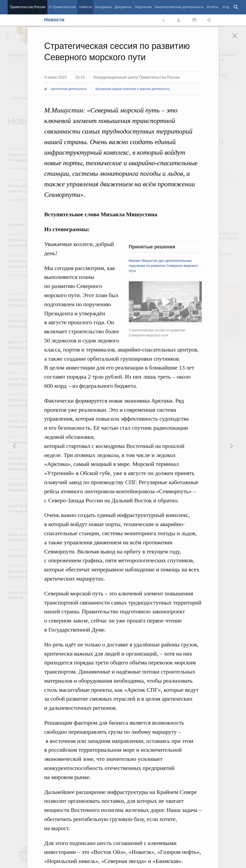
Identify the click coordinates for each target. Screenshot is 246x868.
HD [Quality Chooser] (188, 317)
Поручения (143, 7)
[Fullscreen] (196, 317)
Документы (123, 7)
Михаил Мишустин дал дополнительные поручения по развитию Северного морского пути (163, 266)
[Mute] (180, 317)
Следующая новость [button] (15, 446)
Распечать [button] (194, 20)
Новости (85, 7)
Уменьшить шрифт (164, 20)
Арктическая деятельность (69, 89)
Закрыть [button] (238, 39)
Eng (226, 7)
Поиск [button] (236, 7)
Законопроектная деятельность (179, 7)
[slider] (153, 317)
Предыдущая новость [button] (231, 446)
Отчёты (212, 7)
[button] (165, 302)
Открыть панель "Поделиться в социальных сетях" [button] (210, 20)
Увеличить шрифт (179, 20)
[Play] (135, 317)
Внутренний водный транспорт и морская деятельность (133, 89)
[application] (165, 302)
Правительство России (27, 7)
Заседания (103, 7)
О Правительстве (62, 7)
